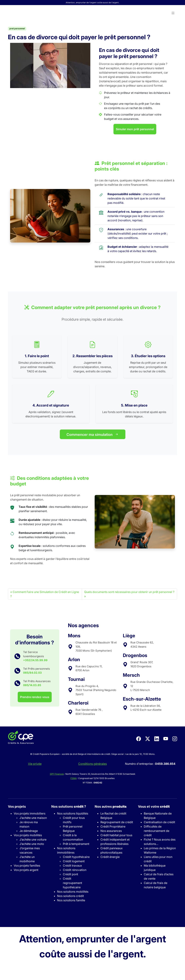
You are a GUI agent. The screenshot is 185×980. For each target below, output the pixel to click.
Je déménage (29, 831)
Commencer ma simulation (93, 434)
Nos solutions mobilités (73, 892)
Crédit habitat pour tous (116, 835)
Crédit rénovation (75, 870)
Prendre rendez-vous (35, 697)
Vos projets (17, 806)
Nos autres (111, 806)
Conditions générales (92, 764)
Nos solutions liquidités (73, 813)
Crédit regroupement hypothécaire (72, 883)
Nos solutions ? (69, 806)
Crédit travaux (72, 866)
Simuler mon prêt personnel (135, 129)
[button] (173, 13)
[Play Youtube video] (50, 65)
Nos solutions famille (71, 900)
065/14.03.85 (32, 685)
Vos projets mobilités (28, 835)
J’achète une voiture (33, 839)
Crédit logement (74, 861)
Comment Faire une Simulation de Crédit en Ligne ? (45, 594)
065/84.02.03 (32, 673)
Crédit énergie (110, 857)
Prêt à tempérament (76, 844)
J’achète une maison (33, 818)
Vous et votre (154, 806)
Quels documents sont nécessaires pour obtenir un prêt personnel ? (129, 592)
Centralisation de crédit (159, 822)
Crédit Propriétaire (113, 826)
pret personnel (17, 28)
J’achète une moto (32, 844)
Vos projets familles (27, 866)
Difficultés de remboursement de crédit (157, 831)
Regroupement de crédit (117, 822)
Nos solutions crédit (70, 896)
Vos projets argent (26, 870)
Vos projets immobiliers (30, 813)
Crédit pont (70, 874)
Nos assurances (111, 831)
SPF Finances (57, 774)
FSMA (74, 778)
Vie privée (35, 764)
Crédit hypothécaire (76, 857)
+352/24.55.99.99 (35, 660)
